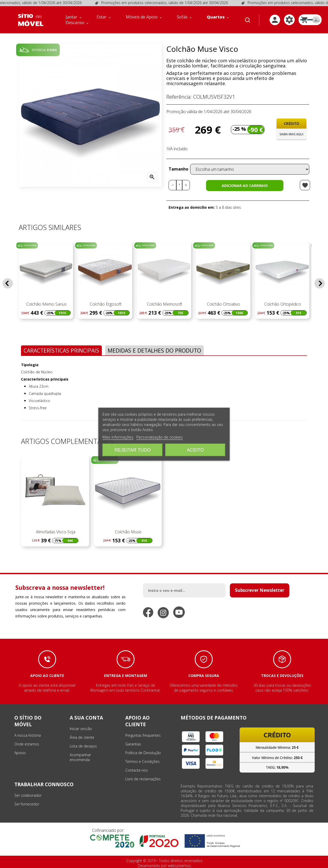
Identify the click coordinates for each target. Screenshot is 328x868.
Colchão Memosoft (164, 304)
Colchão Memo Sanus (46, 304)
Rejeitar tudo (133, 450)
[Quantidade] (179, 185)
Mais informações (118, 437)
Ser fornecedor (27, 804)
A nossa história (28, 735)
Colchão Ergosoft (105, 304)
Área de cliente (82, 737)
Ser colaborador (28, 795)
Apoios (20, 753)
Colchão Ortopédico (282, 304)
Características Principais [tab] (61, 350)
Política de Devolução (143, 753)
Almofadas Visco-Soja (55, 532)
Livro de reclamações (143, 779)
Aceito (195, 450)
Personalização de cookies (160, 437)
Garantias (133, 744)
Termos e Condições (142, 761)
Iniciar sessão (81, 729)
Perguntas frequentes (143, 735)
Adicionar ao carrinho (245, 186)
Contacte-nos (137, 770)
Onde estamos (27, 744)
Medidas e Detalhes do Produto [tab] (154, 350)
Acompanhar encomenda (80, 757)
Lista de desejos (83, 746)
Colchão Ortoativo (223, 304)
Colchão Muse (128, 532)
